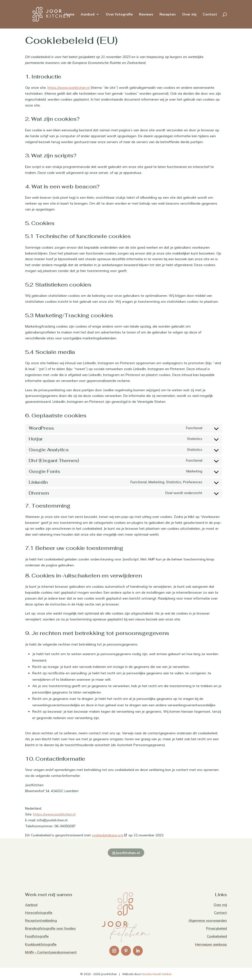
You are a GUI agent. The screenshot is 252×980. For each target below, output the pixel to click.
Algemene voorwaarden (208, 920)
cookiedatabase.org (107, 835)
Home (69, 15)
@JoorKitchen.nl (126, 853)
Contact (210, 15)
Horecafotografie (39, 913)
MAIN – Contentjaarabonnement (51, 952)
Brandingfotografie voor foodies (50, 928)
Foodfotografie (37, 936)
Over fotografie (119, 15)
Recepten (168, 15)
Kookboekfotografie (41, 944)
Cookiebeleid (217, 936)
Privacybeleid (217, 928)
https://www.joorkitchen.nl (69, 88)
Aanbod (88, 15)
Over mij (189, 15)
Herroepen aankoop (211, 944)
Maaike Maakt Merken (157, 974)
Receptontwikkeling (41, 920)
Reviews (146, 15)
